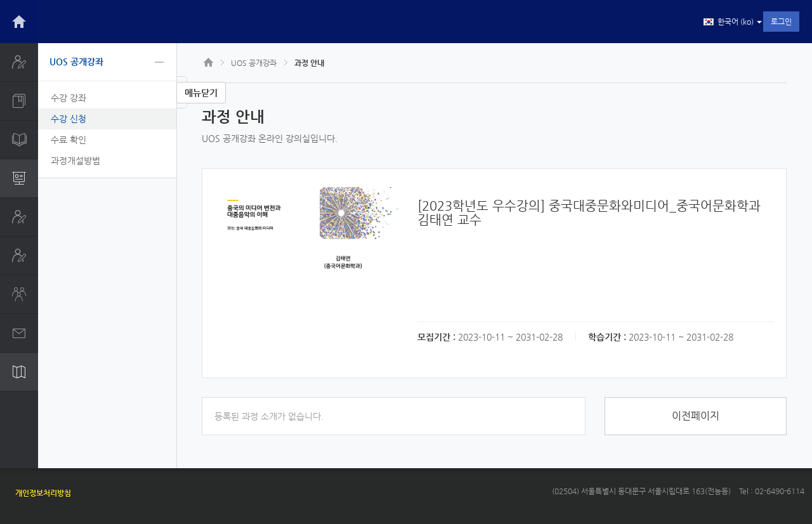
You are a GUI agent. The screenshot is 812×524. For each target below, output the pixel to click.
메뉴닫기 (201, 93)
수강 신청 (69, 119)
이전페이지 (696, 416)
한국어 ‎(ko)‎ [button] (733, 22)
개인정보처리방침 (43, 493)
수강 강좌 (69, 98)
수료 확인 (69, 140)
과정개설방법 (75, 160)
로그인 (781, 22)
